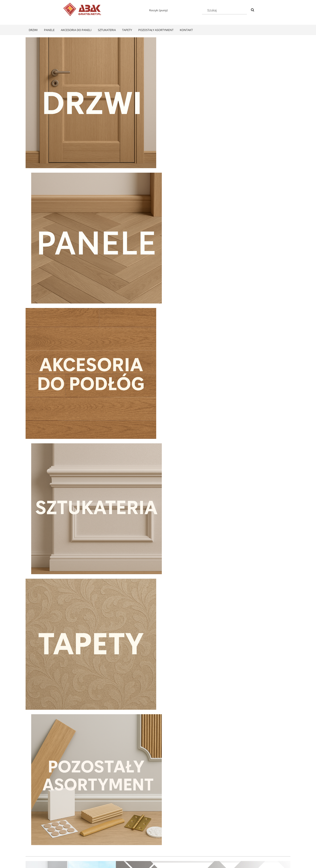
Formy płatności (141, 834)
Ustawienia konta (89, 840)
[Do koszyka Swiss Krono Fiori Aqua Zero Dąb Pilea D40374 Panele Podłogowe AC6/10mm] (57, 783)
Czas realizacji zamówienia (148, 845)
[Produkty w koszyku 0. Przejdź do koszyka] (156, 10)
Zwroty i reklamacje (38, 840)
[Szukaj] (252, 10)
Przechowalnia (88, 845)
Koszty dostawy (141, 840)
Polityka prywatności (197, 834)
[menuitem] (33, 30)
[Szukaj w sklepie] (224, 10)
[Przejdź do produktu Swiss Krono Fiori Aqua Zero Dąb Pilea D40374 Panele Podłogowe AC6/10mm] (57, 724)
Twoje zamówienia (90, 834)
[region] (158, 502)
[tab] (150, 550)
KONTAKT (244, 834)
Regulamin (32, 834)
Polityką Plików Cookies (132, 863)
